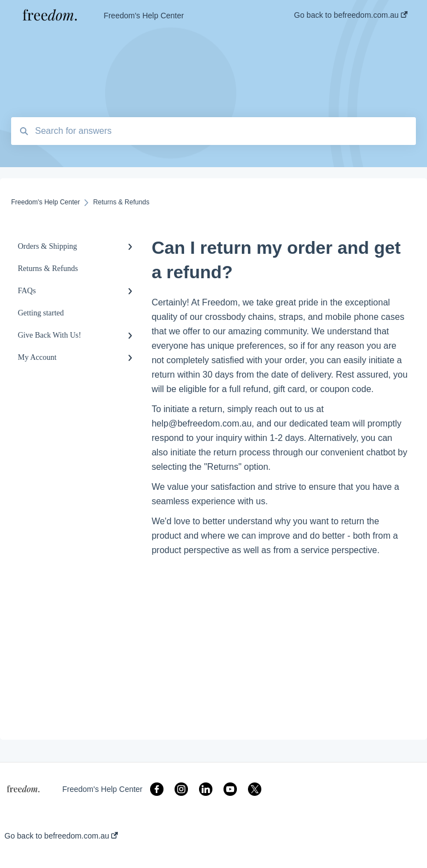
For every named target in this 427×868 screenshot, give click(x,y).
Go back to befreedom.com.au (61, 836)
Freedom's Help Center (143, 16)
